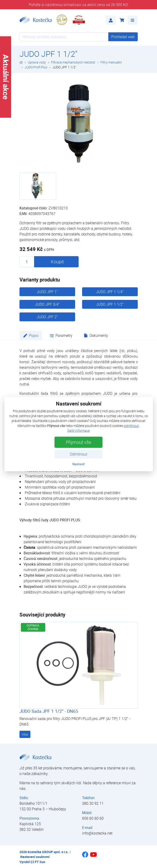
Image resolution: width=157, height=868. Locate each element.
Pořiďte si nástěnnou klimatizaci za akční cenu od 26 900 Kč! (78, 5)
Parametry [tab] (61, 335)
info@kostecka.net (97, 833)
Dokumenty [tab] (96, 335)
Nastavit (78, 464)
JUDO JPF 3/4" (47, 304)
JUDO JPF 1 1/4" (110, 292)
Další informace (79, 431)
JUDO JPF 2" (47, 317)
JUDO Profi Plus (36, 67)
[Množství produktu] (27, 262)
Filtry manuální (111, 62)
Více (25, 734)
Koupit (57, 262)
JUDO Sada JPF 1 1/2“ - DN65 (49, 711)
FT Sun (38, 862)
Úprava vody (37, 62)
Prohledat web (123, 37)
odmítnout (131, 426)
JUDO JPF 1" (47, 292)
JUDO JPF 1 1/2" (110, 304)
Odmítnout (78, 454)
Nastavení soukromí (35, 857)
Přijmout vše (78, 442)
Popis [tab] (31, 335)
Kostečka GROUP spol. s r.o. (48, 852)
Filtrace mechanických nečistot (73, 62)
